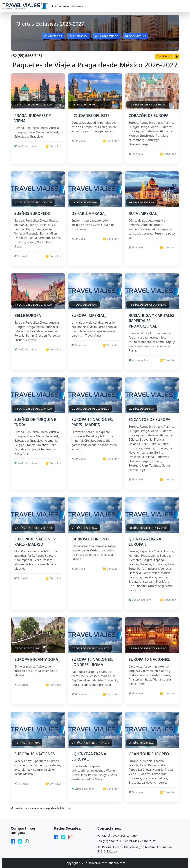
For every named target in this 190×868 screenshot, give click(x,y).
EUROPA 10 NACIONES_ (35, 754)
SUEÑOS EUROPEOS (32, 213)
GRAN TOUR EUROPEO (149, 754)
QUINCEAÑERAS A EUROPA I (145, 542)
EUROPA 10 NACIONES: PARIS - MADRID (92, 422)
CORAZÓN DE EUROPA (148, 116)
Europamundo (106, 36)
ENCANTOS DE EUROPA (149, 419)
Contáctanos (61, 6)
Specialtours (136, 36)
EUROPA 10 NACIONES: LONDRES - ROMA (92, 662)
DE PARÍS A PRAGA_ (89, 213)
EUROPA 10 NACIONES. (149, 659)
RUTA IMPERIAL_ (143, 213)
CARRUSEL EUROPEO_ (91, 539)
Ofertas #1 (53, 36)
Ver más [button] (78, 6)
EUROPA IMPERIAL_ (89, 315)
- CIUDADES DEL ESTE (90, 116)
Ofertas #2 (78, 36)
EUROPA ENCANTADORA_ (37, 659)
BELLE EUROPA (28, 315)
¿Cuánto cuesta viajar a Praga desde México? (41, 808)
